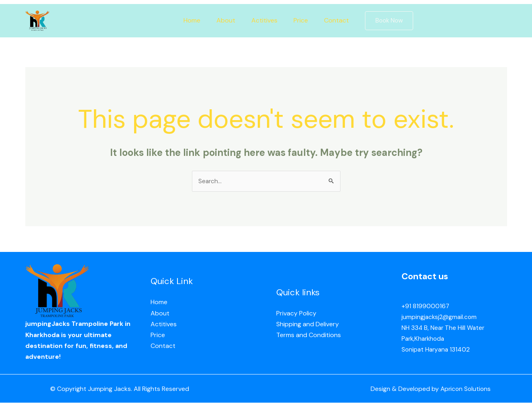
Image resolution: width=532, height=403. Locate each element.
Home (198, 20)
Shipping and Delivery (308, 324)
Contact (330, 20)
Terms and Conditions (309, 335)
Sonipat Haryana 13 (430, 350)
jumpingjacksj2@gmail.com (440, 317)
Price (298, 20)
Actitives (264, 20)
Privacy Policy (296, 314)
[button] (381, 21)
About (229, 20)
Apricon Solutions (465, 389)
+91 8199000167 (426, 306)
